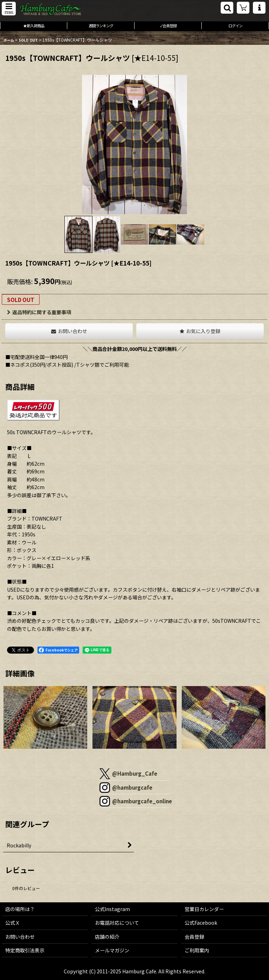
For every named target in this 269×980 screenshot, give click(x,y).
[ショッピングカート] (243, 8)
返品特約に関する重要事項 (39, 312)
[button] (9, 9)
